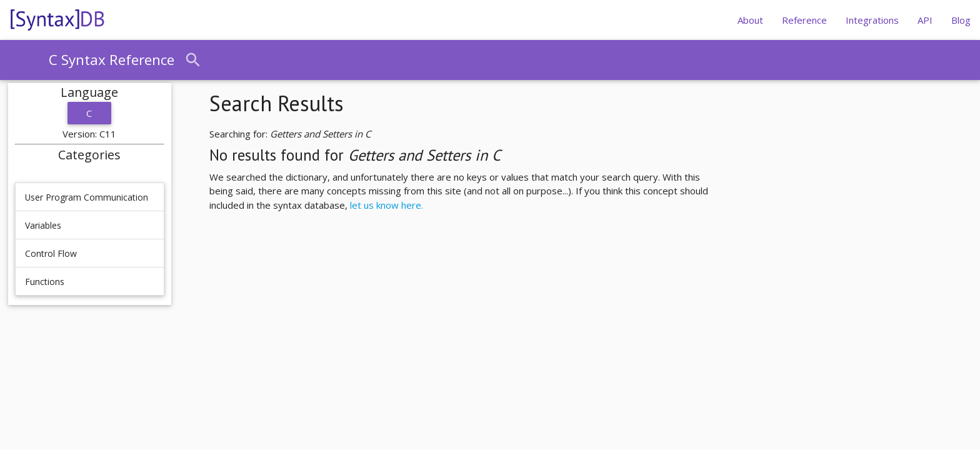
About (750, 20)
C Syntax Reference (112, 60)
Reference (804, 20)
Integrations (872, 20)
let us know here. (387, 205)
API (925, 20)
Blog (961, 20)
